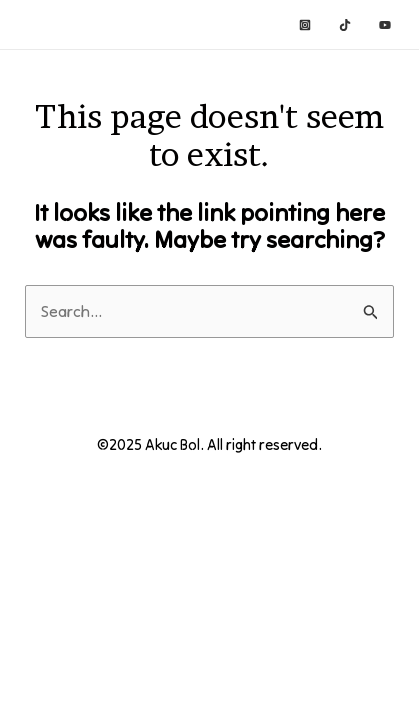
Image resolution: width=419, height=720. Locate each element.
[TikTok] (345, 25)
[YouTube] (385, 25)
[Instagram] (305, 25)
